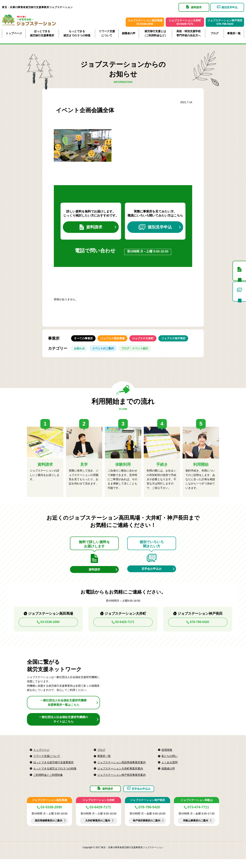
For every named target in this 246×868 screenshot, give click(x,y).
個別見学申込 (155, 228)
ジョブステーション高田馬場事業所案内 (121, 769)
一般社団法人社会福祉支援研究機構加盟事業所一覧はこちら (63, 709)
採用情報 (167, 756)
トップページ (14, 33)
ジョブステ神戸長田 (180, 341)
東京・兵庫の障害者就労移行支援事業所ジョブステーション (37, 7)
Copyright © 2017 (92, 856)
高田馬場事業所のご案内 (49, 830)
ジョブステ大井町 (148, 341)
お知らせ (80, 353)
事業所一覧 (234, 33)
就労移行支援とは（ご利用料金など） (155, 33)
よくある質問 (170, 769)
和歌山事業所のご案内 (196, 830)
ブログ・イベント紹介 (140, 353)
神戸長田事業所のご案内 (147, 830)
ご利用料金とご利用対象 (48, 781)
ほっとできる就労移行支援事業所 (42, 33)
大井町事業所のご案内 (98, 830)
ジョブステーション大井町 (99, 809)
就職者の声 (129, 33)
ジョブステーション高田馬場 (50, 809)
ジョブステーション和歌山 (197, 809)
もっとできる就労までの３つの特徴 (77, 33)
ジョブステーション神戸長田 (148, 809)
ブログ (214, 33)
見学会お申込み (152, 574)
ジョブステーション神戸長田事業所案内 (121, 781)
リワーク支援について (107, 33)
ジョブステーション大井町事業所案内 (120, 775)
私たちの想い (170, 762)
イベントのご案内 (106, 353)
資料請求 (91, 228)
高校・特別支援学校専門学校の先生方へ (189, 33)
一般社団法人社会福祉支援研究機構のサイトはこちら (63, 725)
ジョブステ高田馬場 (116, 341)
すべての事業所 (84, 341)
